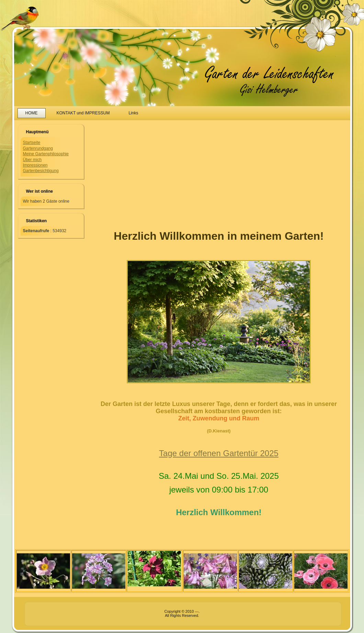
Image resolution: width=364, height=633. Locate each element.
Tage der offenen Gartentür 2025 (219, 453)
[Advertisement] (145, 170)
